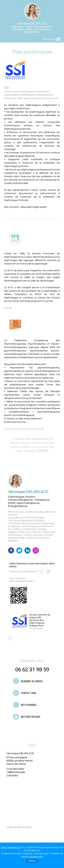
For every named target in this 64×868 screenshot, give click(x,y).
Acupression (31, 538)
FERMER (32, 861)
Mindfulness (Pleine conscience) (24, 524)
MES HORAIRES (25, 705)
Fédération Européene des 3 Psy (22, 429)
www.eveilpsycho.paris (22, 581)
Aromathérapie (29, 529)
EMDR (22, 532)
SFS (6, 308)
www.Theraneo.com (11, 847)
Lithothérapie (48, 532)
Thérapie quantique (33, 535)
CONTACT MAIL (25, 693)
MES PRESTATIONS (27, 717)
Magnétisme (27, 521)
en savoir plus (36, 857)
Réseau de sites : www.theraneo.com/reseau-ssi (31, 98)
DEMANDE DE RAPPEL (28, 681)
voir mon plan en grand (19, 827)
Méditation (40, 521)
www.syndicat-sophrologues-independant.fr (29, 95)
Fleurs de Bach (33, 532)
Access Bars (14, 518)
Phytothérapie (15, 535)
